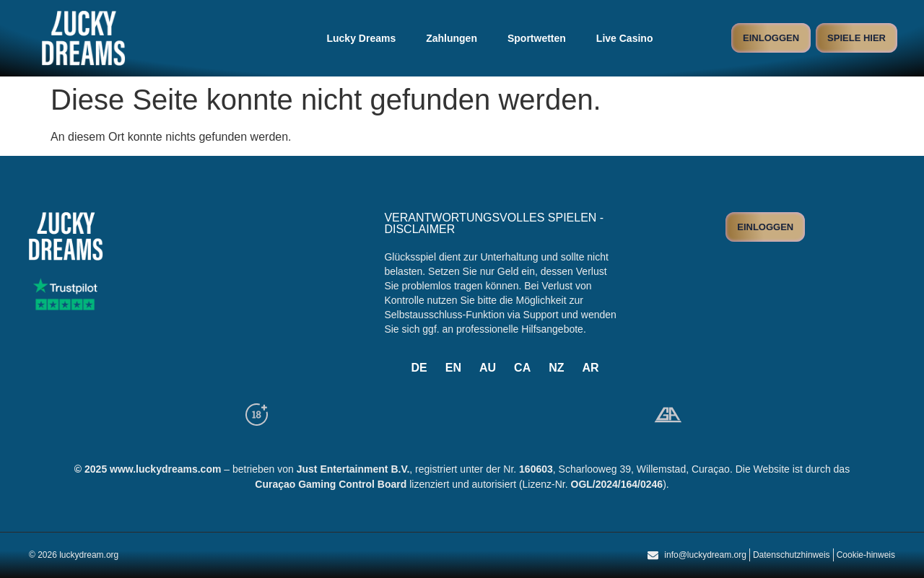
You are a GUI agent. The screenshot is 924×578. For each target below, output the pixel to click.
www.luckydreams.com (165, 469)
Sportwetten (537, 38)
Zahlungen (452, 38)
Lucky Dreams (361, 38)
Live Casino (625, 38)
